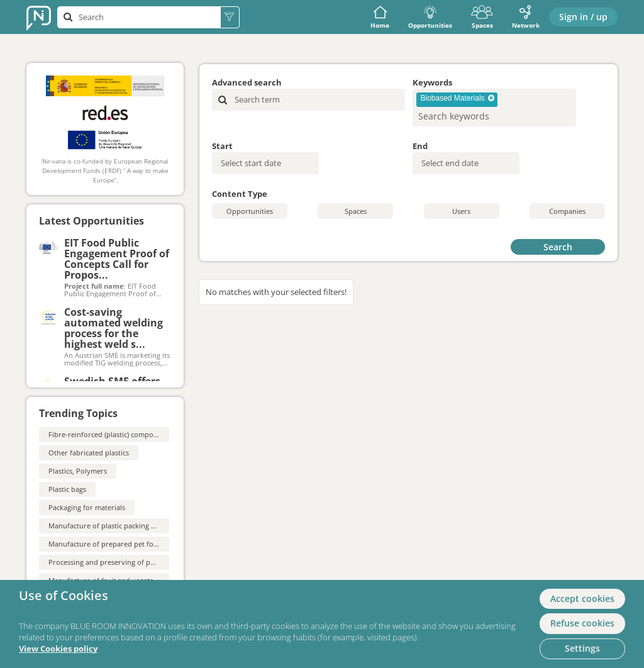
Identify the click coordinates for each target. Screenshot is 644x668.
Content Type (240, 194)
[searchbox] (474, 116)
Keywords (432, 82)
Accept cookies (582, 598)
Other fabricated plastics (89, 453)
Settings (582, 648)
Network (526, 17)
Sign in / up (583, 17)
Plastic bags (67, 489)
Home (380, 17)
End (420, 146)
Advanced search (247, 82)
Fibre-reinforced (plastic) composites (108, 434)
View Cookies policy (58, 649)
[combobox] (494, 108)
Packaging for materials (87, 507)
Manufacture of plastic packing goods (110, 526)
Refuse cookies (582, 623)
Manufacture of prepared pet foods (107, 544)
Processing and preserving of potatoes (112, 562)
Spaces (482, 17)
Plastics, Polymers (78, 471)
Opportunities (430, 17)
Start (222, 146)
